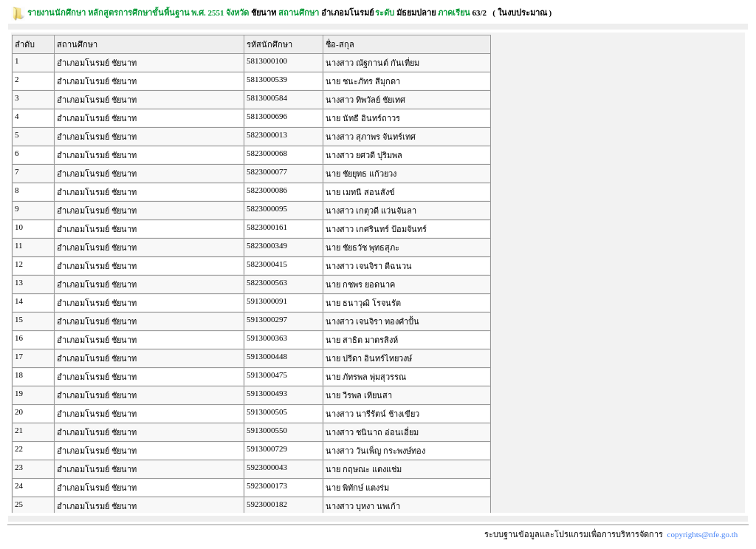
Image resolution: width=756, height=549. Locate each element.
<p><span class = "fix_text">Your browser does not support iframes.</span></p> (378, 273)
